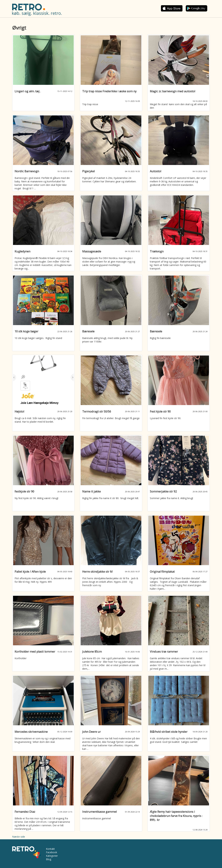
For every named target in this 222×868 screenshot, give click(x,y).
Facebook (52, 852)
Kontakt (50, 849)
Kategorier (52, 856)
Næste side (19, 837)
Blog (49, 859)
